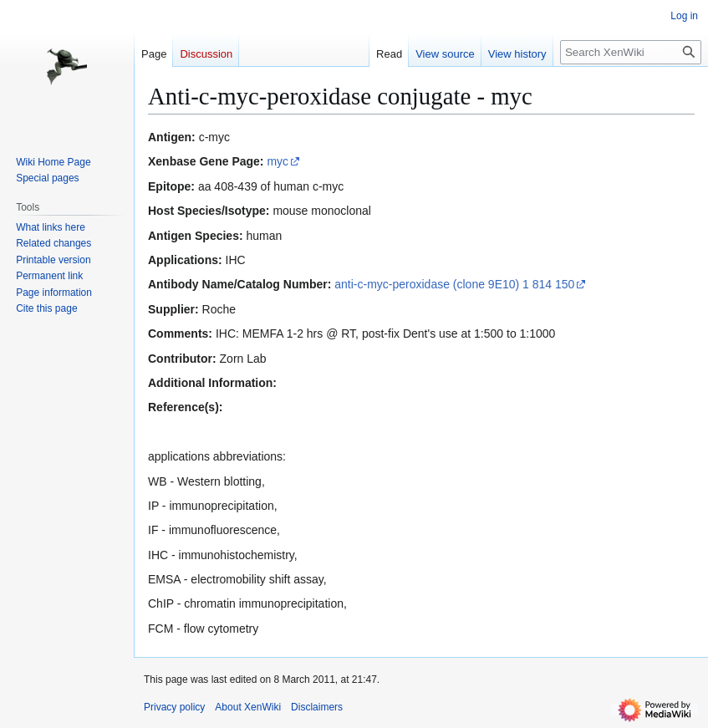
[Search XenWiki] (631, 52)
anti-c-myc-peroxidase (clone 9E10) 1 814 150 (454, 284)
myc (278, 161)
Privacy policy (174, 707)
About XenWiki (248, 707)
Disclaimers (317, 707)
